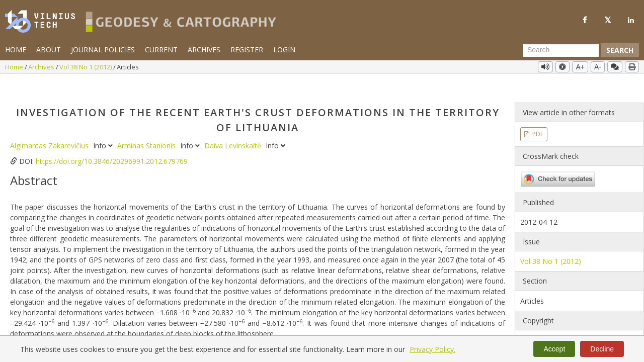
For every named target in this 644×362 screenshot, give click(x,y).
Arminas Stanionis (147, 126)
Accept (554, 349)
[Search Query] (561, 50)
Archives (204, 50)
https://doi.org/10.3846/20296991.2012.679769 (112, 142)
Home (16, 50)
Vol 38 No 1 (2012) (86, 67)
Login (284, 50)
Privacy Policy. (432, 349)
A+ (580, 67)
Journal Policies (103, 50)
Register (247, 50)
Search (620, 50)
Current (161, 50)
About (49, 50)
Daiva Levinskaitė (234, 126)
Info (104, 126)
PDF (537, 114)
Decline (602, 349)
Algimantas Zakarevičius (50, 126)
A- (598, 67)
